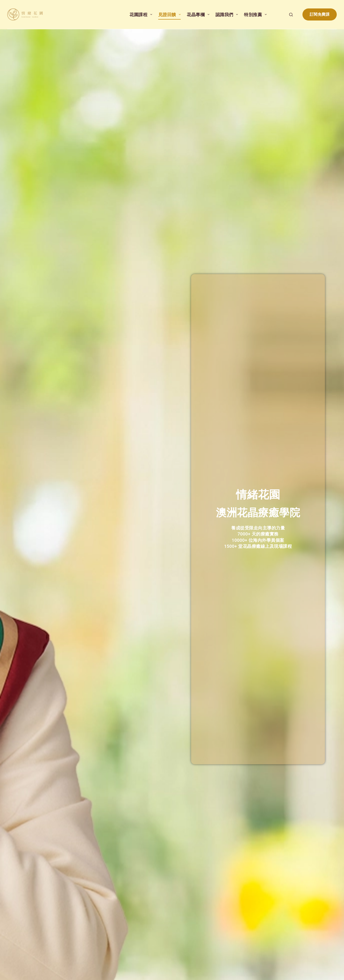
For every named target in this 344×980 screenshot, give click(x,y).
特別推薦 (256, 14)
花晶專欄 (199, 14)
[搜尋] (291, 15)
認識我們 (228, 14)
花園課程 (142, 14)
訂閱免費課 (320, 14)
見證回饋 (171, 14)
